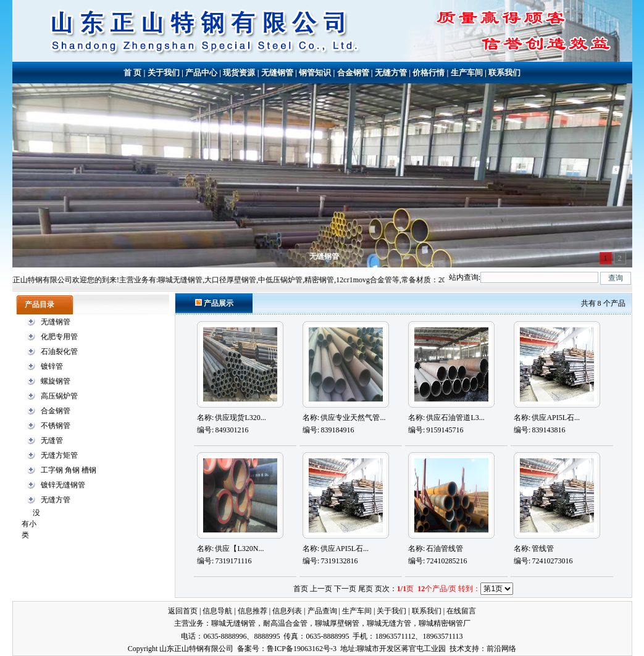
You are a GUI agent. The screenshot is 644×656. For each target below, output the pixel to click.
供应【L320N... (239, 549)
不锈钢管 (56, 426)
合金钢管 (353, 73)
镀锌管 (52, 366)
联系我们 (504, 73)
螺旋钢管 (56, 381)
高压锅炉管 (59, 396)
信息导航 (217, 611)
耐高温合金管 (285, 623)
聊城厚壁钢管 (337, 623)
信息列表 (287, 611)
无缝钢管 (277, 73)
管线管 (543, 549)
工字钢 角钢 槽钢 (69, 470)
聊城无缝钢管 (233, 623)
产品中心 (201, 73)
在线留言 (461, 611)
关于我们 (164, 73)
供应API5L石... (556, 418)
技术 (457, 649)
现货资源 (239, 73)
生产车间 (467, 73)
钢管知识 (315, 73)
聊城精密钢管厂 (445, 623)
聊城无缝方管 (389, 623)
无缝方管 (391, 73)
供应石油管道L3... (455, 418)
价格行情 (429, 73)
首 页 (132, 73)
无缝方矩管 (59, 455)
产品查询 (322, 611)
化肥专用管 (59, 337)
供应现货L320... (240, 418)
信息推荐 (253, 611)
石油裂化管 (59, 351)
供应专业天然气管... (353, 418)
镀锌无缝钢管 (63, 485)
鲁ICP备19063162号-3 (302, 649)
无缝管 (52, 440)
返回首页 (183, 611)
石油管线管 (445, 549)
